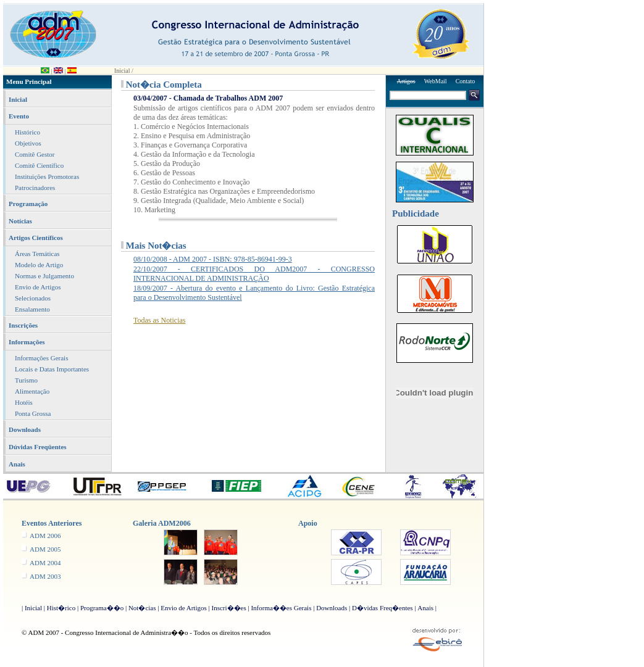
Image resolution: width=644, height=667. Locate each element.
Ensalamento (32, 309)
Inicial (18, 99)
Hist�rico (61, 608)
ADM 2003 (45, 576)
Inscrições (23, 325)
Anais (17, 464)
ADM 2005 (45, 549)
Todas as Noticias (159, 320)
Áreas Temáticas (37, 254)
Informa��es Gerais (281, 608)
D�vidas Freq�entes (383, 608)
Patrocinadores (35, 188)
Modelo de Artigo (39, 265)
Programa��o (102, 608)
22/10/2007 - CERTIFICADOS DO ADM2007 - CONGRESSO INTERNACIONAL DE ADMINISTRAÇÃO (254, 274)
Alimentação (32, 391)
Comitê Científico (39, 165)
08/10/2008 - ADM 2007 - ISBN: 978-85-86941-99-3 (213, 259)
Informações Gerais (41, 358)
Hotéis (24, 402)
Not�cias (142, 608)
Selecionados (33, 298)
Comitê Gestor (35, 154)
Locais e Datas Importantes (52, 369)
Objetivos (28, 143)
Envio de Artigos (38, 287)
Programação (28, 204)
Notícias (20, 221)
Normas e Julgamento (44, 276)
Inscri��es (228, 608)
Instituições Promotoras (47, 176)
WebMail (436, 81)
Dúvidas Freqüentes (38, 447)
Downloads (25, 429)
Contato (466, 81)
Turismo (26, 380)
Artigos (406, 81)
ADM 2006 (45, 536)
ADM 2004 (45, 563)
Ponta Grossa (33, 413)
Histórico (27, 132)
